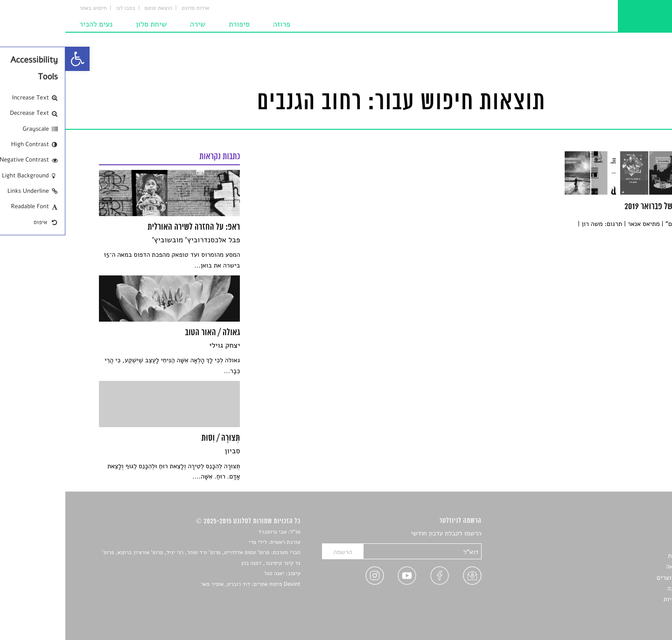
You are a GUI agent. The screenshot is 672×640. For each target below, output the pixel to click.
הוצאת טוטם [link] (93, 8)
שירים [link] (630, 545)
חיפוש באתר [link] (28, 8)
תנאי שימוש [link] (623, 610)
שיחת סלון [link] (86, 24)
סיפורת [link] (174, 24)
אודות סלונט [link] (130, 8)
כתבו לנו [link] (60, 8)
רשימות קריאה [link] (619, 566)
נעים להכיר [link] (31, 24)
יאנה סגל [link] (209, 574)
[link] (12, 59)
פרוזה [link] (216, 24)
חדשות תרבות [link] (620, 556)
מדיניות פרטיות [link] (618, 599)
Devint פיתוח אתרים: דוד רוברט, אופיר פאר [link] (185, 584)
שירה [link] (132, 24)
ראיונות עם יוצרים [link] (615, 578)
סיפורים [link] (628, 534)
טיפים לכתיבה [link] (620, 588)
